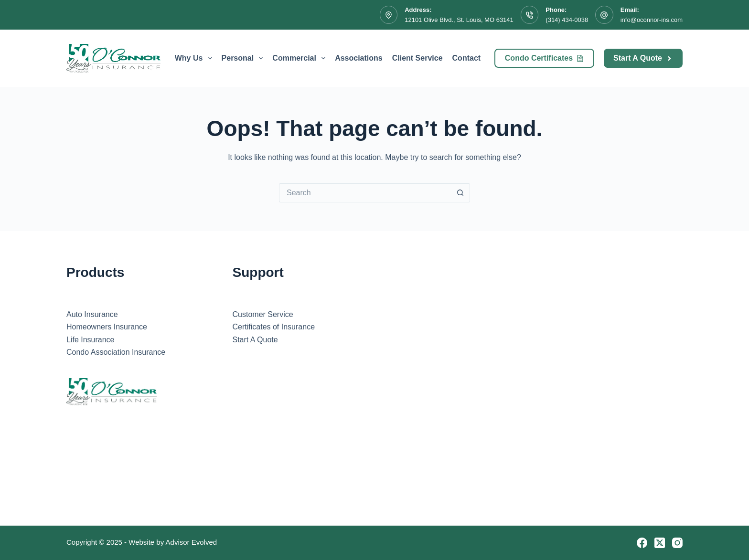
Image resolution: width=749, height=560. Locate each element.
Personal (244, 58)
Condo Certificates (544, 58)
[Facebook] (642, 543)
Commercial (301, 58)
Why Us (195, 58)
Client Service (417, 58)
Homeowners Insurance (107, 327)
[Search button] (460, 193)
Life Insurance (91, 340)
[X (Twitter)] (660, 543)
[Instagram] (677, 543)
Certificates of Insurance (274, 327)
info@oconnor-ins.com (652, 20)
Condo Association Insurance (116, 352)
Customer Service (263, 314)
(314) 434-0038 (567, 20)
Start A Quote (643, 58)
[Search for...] (365, 193)
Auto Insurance (92, 314)
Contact (467, 58)
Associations (359, 58)
